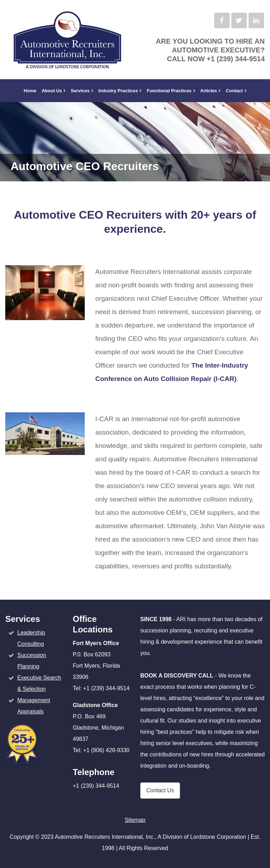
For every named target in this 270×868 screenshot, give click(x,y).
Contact (234, 91)
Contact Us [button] (160, 790)
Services (80, 91)
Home (30, 91)
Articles (209, 91)
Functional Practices (169, 91)
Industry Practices (118, 91)
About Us (52, 91)
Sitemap (135, 820)
